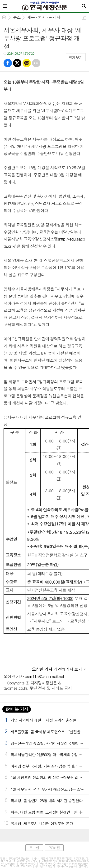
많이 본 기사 (17, 709)
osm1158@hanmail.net (44, 676)
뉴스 (17, 17)
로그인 (34, 848)
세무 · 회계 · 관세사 (44, 17)
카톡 (27, 63)
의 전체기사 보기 (57, 669)
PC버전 (54, 848)
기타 (36, 63)
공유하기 (84, 18)
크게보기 (76, 58)
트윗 (17, 63)
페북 (8, 63)
